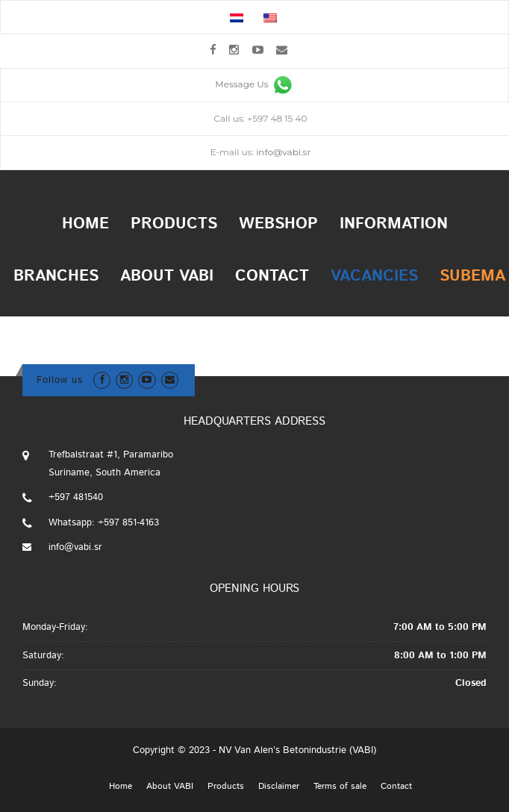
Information (394, 224)
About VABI (167, 276)
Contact (272, 276)
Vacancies (374, 276)
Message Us (254, 84)
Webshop (278, 224)
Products (174, 224)
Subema (472, 276)
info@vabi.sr (283, 152)
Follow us (60, 380)
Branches (56, 276)
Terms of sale (340, 787)
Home (85, 224)
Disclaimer (279, 787)
